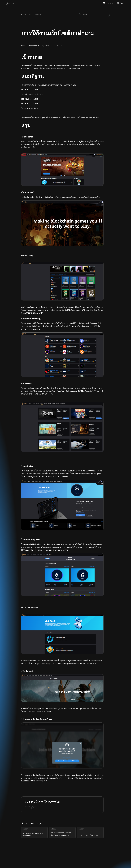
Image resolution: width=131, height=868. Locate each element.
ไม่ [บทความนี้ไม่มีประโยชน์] (34, 808)
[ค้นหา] (94, 15)
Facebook (89, 859)
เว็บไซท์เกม (38, 15)
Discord (110, 3)
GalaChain (71, 859)
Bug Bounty (52, 859)
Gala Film (71, 857)
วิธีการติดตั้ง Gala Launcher (66, 391)
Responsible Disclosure (16, 862)
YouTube (89, 862)
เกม (30, 15)
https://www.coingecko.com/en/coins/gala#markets (57, 664)
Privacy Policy (42, 859)
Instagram (89, 855)
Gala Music (71, 855)
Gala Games (72, 853)
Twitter (89, 857)
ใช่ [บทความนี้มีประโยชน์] (28, 808)
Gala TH (24, 15)
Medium (89, 853)
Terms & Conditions (29, 859)
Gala (106, 853)
